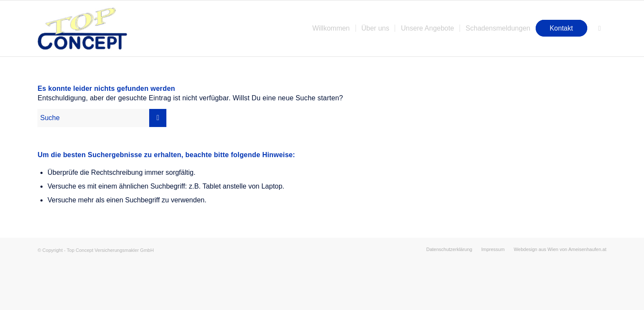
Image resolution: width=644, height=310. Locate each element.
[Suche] (600, 28)
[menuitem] (331, 28)
